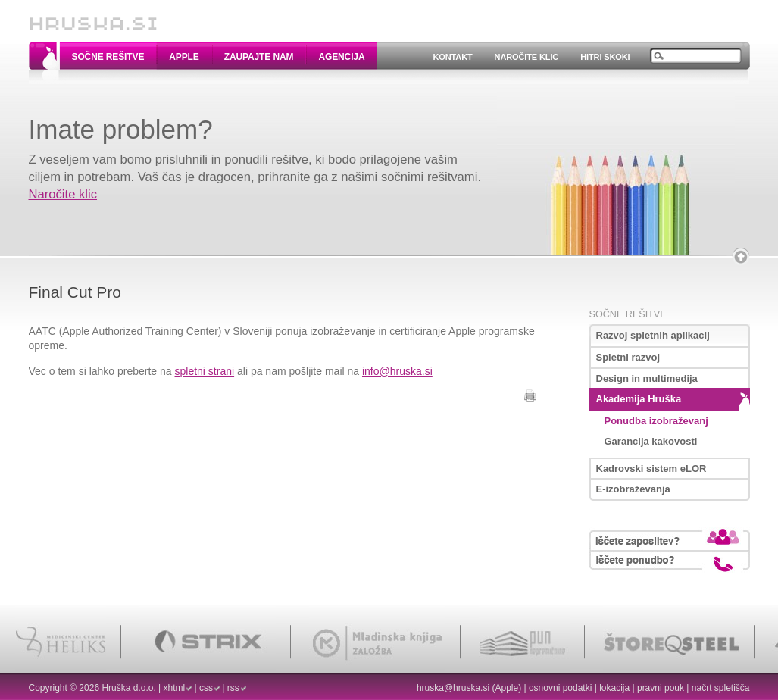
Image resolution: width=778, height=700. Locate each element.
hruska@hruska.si (453, 688)
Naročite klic (527, 57)
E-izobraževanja (633, 489)
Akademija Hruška (639, 399)
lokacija (614, 688)
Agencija (341, 57)
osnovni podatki (560, 688)
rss (233, 688)
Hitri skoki (605, 57)
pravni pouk (661, 688)
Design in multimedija (647, 378)
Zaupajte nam (259, 57)
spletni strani (205, 371)
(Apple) (506, 688)
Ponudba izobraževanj (656, 421)
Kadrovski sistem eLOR (651, 469)
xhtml (175, 688)
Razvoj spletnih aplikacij (653, 335)
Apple (184, 57)
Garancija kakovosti (651, 441)
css (206, 688)
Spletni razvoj (628, 357)
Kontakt (452, 57)
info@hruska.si (397, 371)
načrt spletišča (721, 688)
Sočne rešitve (108, 57)
